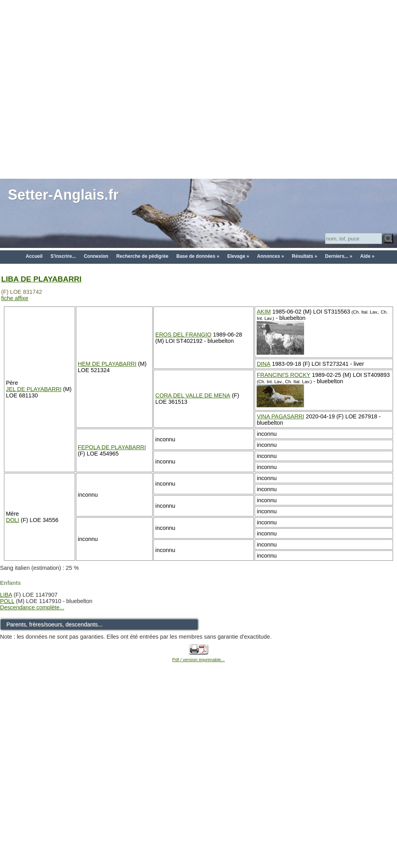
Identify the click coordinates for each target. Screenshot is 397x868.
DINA (263, 364)
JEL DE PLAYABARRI (34, 389)
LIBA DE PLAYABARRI (41, 279)
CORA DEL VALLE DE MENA (193, 395)
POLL (7, 601)
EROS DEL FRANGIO (183, 335)
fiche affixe (15, 298)
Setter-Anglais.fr (63, 195)
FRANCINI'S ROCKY (283, 375)
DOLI (13, 520)
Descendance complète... (32, 607)
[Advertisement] (89, 89)
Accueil (34, 256)
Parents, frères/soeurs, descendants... (54, 624)
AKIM (264, 312)
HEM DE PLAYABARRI (107, 364)
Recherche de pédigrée (142, 256)
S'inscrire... (63, 256)
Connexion (96, 256)
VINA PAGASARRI (280, 416)
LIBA (6, 595)
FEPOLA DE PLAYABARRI (112, 447)
